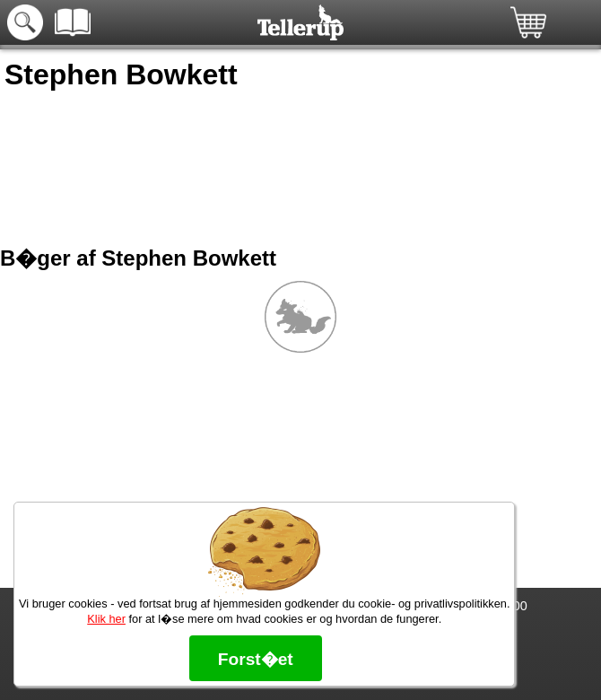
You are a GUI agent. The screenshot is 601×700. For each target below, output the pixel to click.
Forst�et (256, 659)
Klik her (106, 619)
